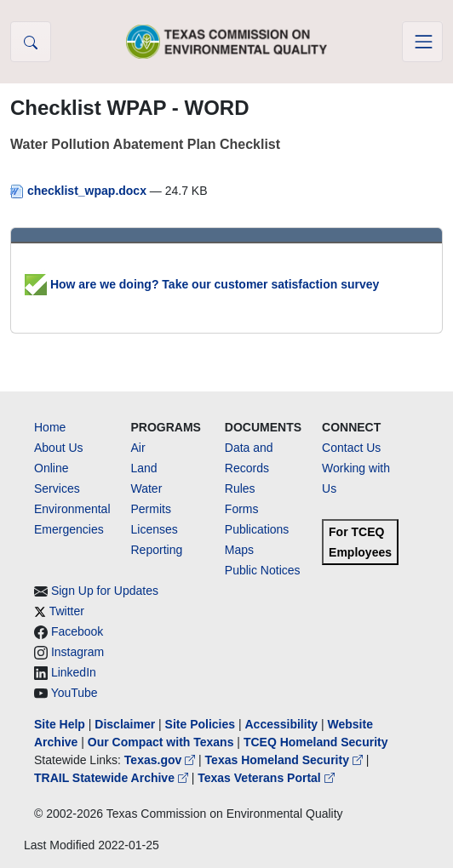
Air (138, 448)
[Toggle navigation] (422, 42)
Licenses (155, 529)
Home (50, 427)
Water (147, 488)
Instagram (77, 652)
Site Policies (200, 724)
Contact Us (351, 448)
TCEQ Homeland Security (316, 742)
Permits (151, 509)
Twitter (67, 611)
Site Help (60, 724)
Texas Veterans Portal (266, 778)
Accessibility (283, 724)
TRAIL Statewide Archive (113, 778)
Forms (242, 509)
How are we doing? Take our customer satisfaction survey (202, 284)
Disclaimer (125, 724)
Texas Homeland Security (286, 760)
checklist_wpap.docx (80, 191)
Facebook (77, 631)
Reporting (157, 550)
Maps (239, 550)
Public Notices (263, 570)
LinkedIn (74, 672)
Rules (240, 488)
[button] (31, 42)
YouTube (75, 693)
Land (144, 468)
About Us (59, 448)
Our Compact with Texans (161, 742)
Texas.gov (161, 760)
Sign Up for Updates (105, 591)
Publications (257, 529)
